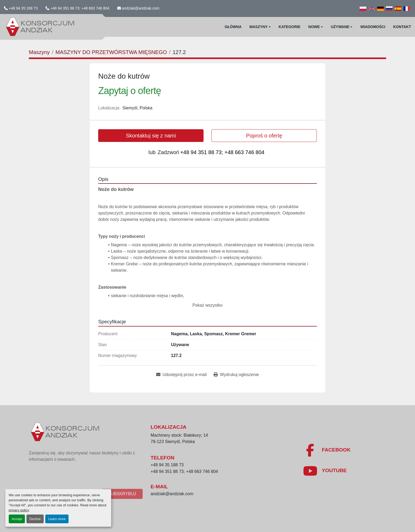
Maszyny (259, 27)
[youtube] (325, 471)
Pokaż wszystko (207, 305)
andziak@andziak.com (141, 8)
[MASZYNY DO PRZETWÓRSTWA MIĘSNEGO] (111, 52)
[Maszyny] (39, 52)
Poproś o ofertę (264, 136)
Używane (340, 27)
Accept (17, 519)
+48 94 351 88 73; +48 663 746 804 (80, 8)
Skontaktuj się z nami (151, 136)
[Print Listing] (236, 375)
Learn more (57, 519)
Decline (35, 519)
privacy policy (19, 510)
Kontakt (402, 27)
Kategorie (290, 27)
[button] (260, 27)
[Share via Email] (181, 375)
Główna (233, 27)
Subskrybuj (122, 494)
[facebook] (327, 450)
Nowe (314, 27)
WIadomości (373, 27)
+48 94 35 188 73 (23, 8)
